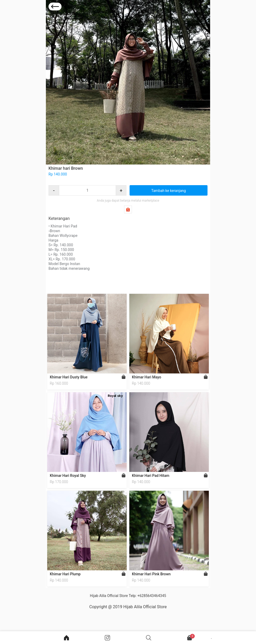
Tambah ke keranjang (169, 191)
